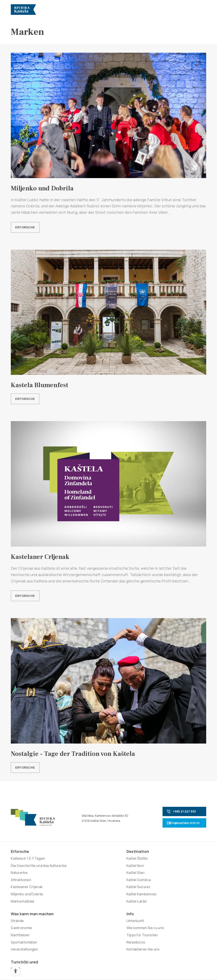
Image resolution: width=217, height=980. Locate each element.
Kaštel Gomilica (62, 884)
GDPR (172, 863)
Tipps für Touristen (144, 884)
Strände (95, 868)
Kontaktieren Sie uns (145, 899)
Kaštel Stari (59, 877)
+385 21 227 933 (175, 812)
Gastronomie (100, 876)
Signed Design (152, 933)
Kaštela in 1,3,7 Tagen (28, 863)
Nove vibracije (109, 933)
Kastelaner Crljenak (27, 899)
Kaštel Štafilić (61, 863)
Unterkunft (137, 863)
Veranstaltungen (103, 897)
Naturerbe (19, 884)
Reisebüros (137, 892)
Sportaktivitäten (102, 890)
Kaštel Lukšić (60, 906)
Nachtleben (98, 883)
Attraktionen (21, 892)
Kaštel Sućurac (62, 892)
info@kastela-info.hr (177, 824)
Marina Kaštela (22, 913)
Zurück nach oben (187, 964)
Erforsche (25, 227)
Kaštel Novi (59, 870)
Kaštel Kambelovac (65, 899)
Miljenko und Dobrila (27, 906)
